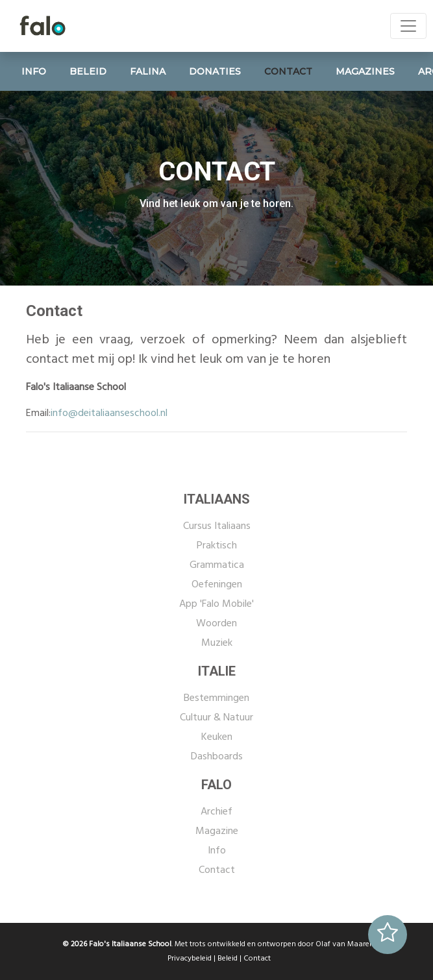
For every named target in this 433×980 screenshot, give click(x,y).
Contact (217, 870)
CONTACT (288, 71)
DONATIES (215, 71)
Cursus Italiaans (217, 526)
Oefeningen (217, 585)
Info (217, 851)
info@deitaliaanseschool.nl (109, 413)
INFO (34, 71)
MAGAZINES (365, 71)
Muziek (217, 643)
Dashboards (217, 757)
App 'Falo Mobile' (216, 604)
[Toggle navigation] (408, 26)
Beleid (228, 959)
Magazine (217, 831)
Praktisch (217, 546)
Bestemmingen (216, 698)
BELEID (88, 71)
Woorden (216, 624)
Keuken (217, 737)
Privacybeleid (190, 959)
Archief (216, 812)
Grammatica (217, 565)
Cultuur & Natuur (216, 718)
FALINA (148, 71)
